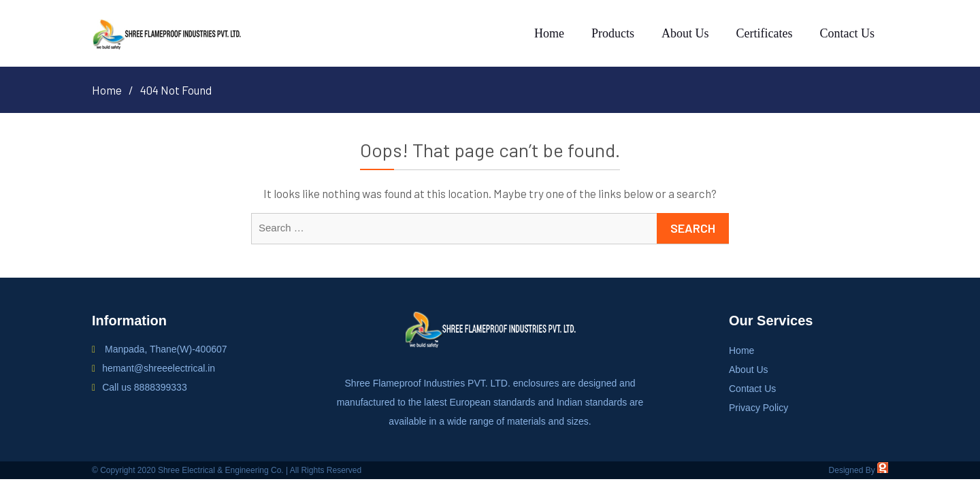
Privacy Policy (758, 408)
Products (613, 33)
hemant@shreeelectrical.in (159, 368)
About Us (685, 33)
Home (549, 33)
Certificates (765, 33)
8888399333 (161, 387)
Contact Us (848, 33)
